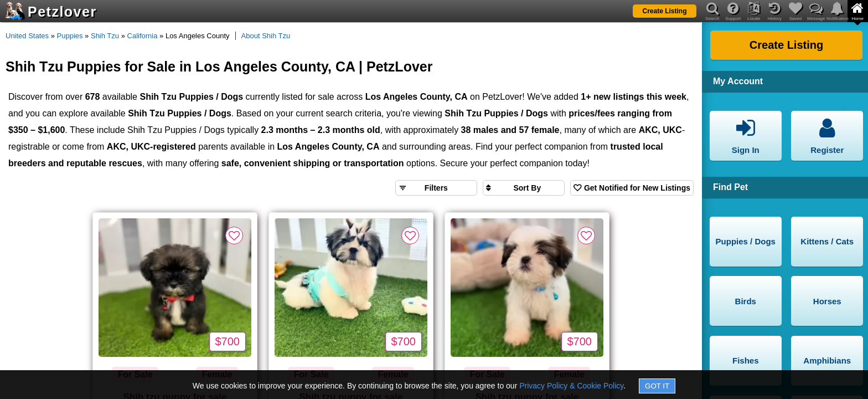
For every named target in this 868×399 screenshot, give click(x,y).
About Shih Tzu (266, 36)
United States (27, 36)
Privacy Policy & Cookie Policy (571, 386)
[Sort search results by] (524, 188)
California (143, 36)
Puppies (70, 36)
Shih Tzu (105, 36)
